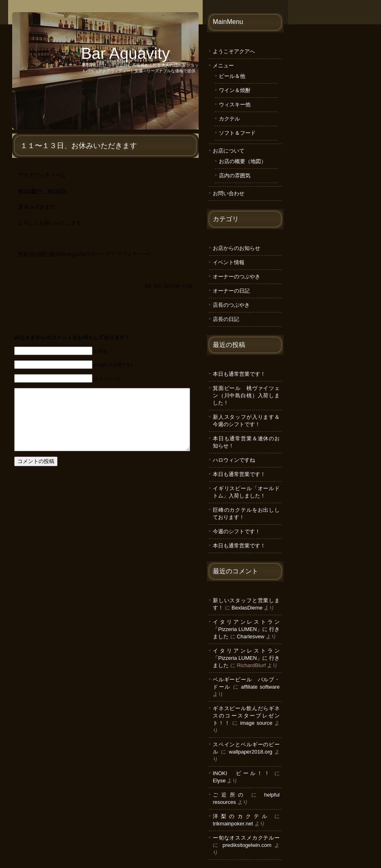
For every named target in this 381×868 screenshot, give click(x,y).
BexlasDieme (247, 608)
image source (256, 723)
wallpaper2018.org (251, 752)
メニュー (223, 66)
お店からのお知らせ (237, 248)
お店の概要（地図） (243, 161)
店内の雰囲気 (235, 176)
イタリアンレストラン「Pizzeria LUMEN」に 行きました (246, 629)
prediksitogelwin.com (247, 845)
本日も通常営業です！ (239, 374)
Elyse (219, 781)
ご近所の (230, 795)
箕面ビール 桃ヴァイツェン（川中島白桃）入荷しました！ (246, 395)
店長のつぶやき (231, 305)
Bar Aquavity (125, 53)
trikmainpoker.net (233, 824)
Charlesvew (250, 636)
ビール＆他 (232, 76)
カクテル (229, 119)
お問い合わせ (229, 193)
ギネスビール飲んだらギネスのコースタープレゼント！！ (246, 716)
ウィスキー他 (235, 104)
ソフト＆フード (237, 133)
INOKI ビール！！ (242, 773)
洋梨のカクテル (241, 816)
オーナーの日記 (231, 291)
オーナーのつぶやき (237, 277)
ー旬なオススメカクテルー (246, 838)
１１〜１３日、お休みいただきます (79, 146)
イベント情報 (229, 262)
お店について (229, 151)
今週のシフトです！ (237, 531)
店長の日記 (226, 319)
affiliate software (260, 687)
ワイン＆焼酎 (235, 90)
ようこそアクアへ (234, 51)
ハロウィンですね (234, 460)
